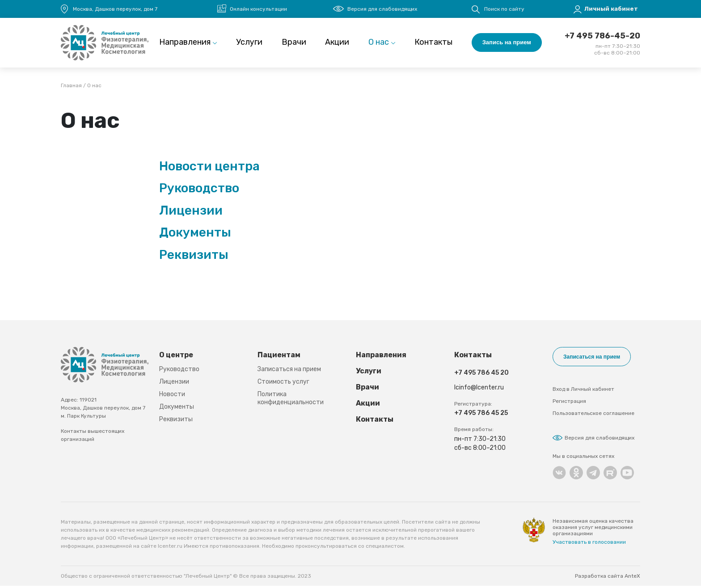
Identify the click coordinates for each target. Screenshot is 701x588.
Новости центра (209, 169)
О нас (379, 44)
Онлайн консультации (258, 9)
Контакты (433, 44)
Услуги (249, 44)
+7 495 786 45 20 (481, 376)
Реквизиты (194, 258)
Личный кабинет (611, 9)
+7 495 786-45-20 (602, 38)
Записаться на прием (289, 373)
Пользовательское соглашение (593, 415)
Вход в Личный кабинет (583, 391)
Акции (337, 44)
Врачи (294, 44)
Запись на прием (507, 44)
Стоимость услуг (283, 385)
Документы (195, 236)
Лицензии (191, 214)
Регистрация (569, 403)
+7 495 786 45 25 (481, 417)
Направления (185, 44)
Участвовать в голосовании (589, 544)
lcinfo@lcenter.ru (479, 391)
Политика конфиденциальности (291, 402)
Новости (172, 398)
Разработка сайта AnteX (608, 578)
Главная (71, 89)
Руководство (199, 192)
